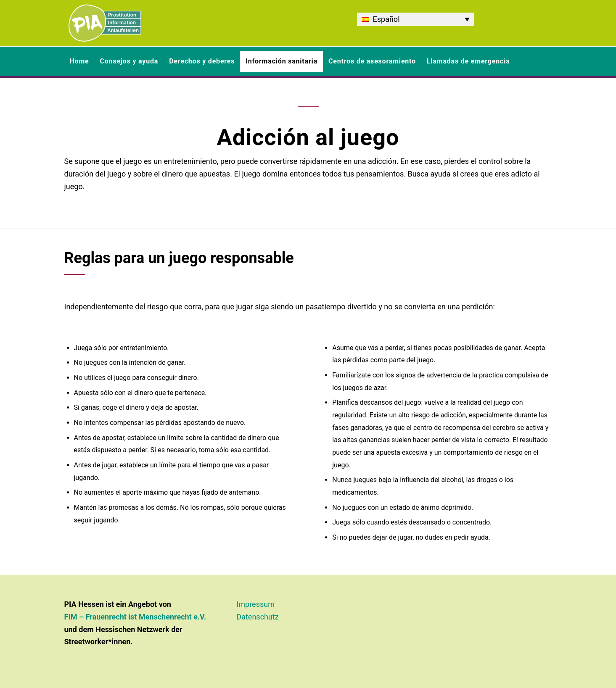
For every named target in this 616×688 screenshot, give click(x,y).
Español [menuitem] (386, 19)
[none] (416, 19)
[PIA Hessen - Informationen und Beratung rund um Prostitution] (105, 23)
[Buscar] (547, 61)
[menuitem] (416, 19)
